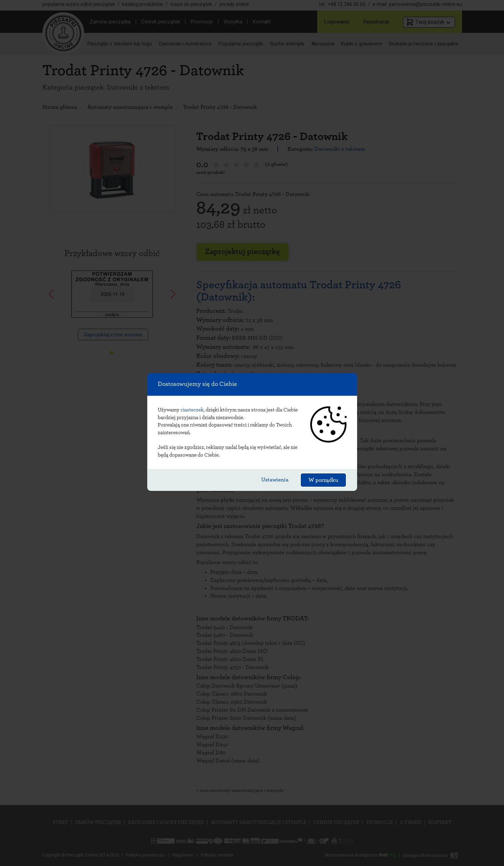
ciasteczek (192, 410)
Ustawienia (275, 480)
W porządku (323, 480)
